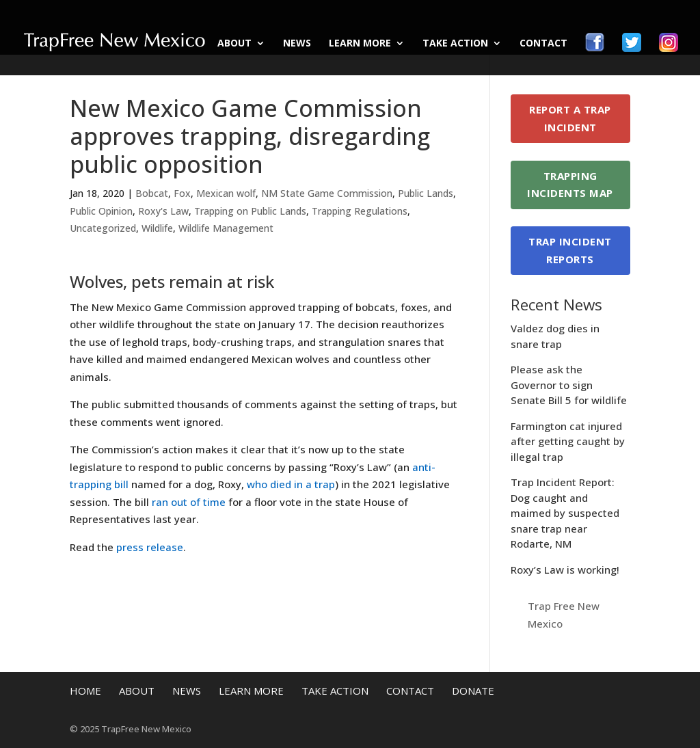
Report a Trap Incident (570, 118)
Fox (182, 193)
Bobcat (152, 193)
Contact (543, 44)
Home (85, 691)
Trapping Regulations (360, 211)
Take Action (455, 44)
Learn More (360, 44)
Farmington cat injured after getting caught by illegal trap (568, 441)
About (234, 44)
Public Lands (426, 193)
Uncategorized (103, 228)
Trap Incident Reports (570, 250)
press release (150, 547)
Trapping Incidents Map (570, 185)
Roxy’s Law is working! (565, 570)
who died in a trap (291, 484)
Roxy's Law (163, 211)
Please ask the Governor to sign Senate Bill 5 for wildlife (569, 385)
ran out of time (189, 502)
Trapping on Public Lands (250, 211)
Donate (473, 691)
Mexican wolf (226, 193)
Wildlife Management (226, 228)
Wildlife (157, 228)
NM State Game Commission (327, 193)
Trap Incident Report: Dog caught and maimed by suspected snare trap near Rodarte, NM (565, 513)
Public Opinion (101, 211)
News (297, 44)
